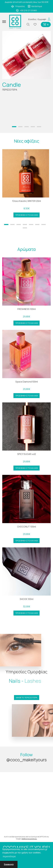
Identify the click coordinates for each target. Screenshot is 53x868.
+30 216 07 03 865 (26, 10)
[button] (14, 127)
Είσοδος (32, 19)
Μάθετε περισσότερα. (29, 839)
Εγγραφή (42, 19)
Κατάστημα (35, 6)
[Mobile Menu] (5, 22)
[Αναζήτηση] (29, 24)
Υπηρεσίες (18, 6)
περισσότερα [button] (9, 856)
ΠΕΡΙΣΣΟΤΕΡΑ (10, 90)
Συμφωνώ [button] (9, 864)
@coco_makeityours (26, 760)
